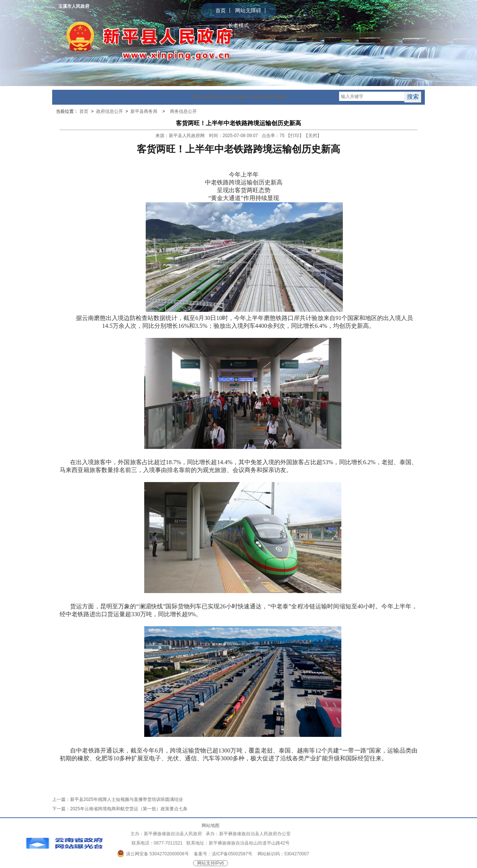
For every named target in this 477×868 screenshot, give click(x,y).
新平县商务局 (144, 111)
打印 (295, 136)
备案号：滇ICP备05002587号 (223, 854)
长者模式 (238, 25)
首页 (221, 10)
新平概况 (277, 97)
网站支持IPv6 (211, 863)
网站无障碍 (248, 10)
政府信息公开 (215, 97)
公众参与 (258, 97)
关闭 (313, 136)
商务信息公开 (183, 111)
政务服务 (238, 97)
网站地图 (211, 826)
